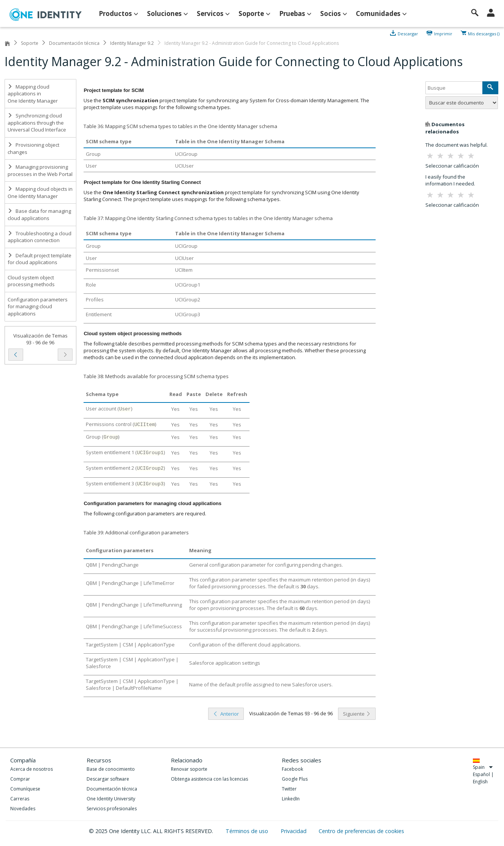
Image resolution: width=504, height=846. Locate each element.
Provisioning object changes (33, 148)
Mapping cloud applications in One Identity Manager (33, 94)
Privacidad (294, 831)
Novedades (23, 809)
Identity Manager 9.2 (132, 43)
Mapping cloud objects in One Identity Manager (40, 192)
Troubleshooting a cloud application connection (39, 237)
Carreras (20, 799)
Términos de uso (248, 831)
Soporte (30, 43)
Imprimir (443, 33)
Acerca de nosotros (32, 769)
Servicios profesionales (112, 809)
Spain (483, 767)
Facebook (292, 769)
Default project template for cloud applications (39, 259)
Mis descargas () (484, 33)
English (480, 782)
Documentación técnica (74, 43)
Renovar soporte (189, 769)
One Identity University (111, 799)
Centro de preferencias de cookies (361, 831)
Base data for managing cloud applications (39, 215)
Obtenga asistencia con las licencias (209, 779)
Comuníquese (25, 789)
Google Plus (295, 779)
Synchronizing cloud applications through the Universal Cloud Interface (37, 123)
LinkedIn (291, 799)
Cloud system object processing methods (31, 281)
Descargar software (108, 779)
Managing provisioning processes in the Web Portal (40, 170)
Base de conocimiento (111, 769)
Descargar (408, 33)
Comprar (20, 779)
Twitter (289, 789)
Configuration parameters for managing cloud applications (38, 307)
